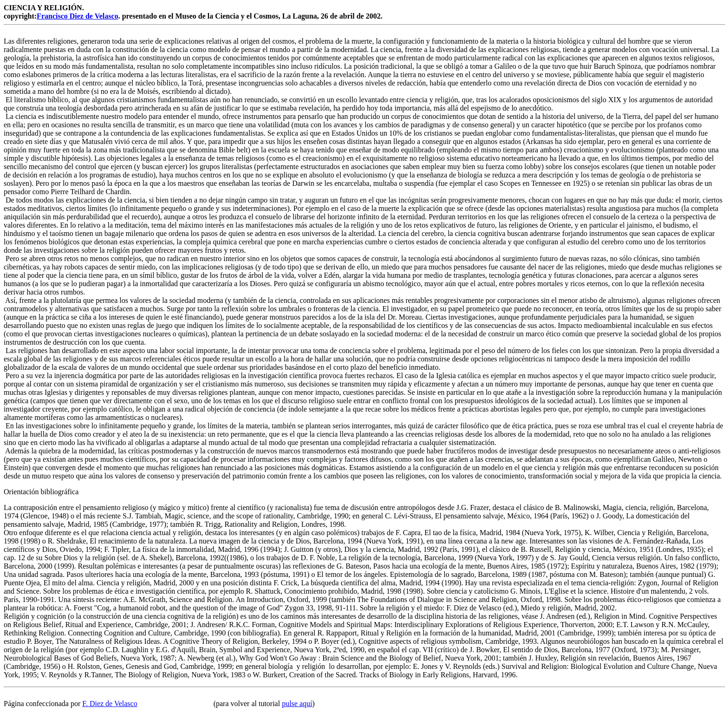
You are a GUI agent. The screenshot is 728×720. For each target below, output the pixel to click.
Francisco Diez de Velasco (78, 16)
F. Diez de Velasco (110, 704)
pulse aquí (297, 704)
